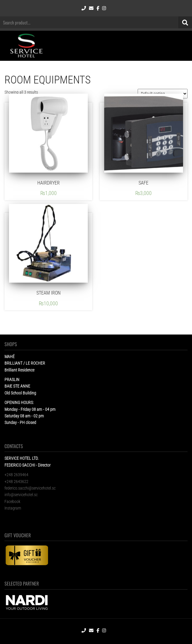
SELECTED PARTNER (22, 583)
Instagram (13, 508)
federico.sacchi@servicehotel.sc (30, 488)
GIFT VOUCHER (18, 535)
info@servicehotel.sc (21, 495)
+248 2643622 (16, 482)
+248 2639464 (16, 475)
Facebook (12, 501)
